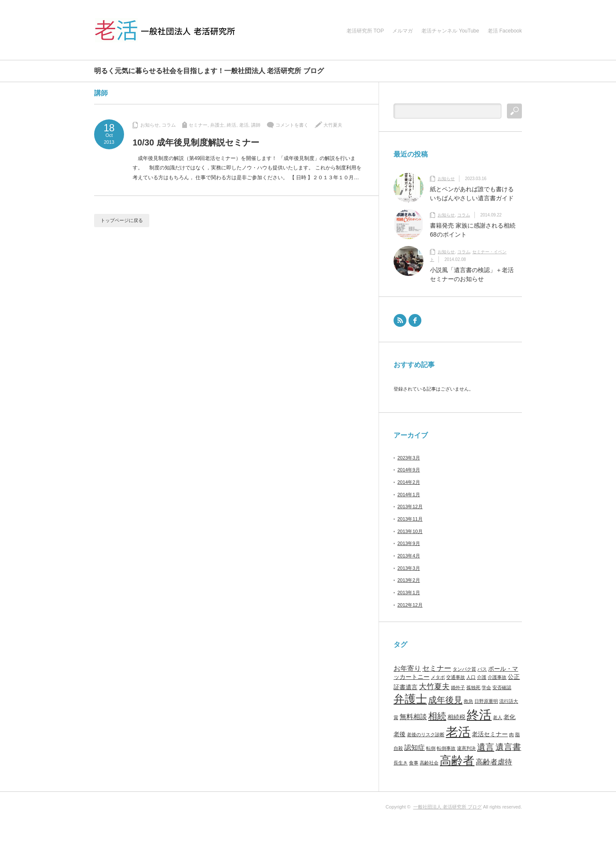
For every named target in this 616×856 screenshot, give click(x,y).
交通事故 (456, 677)
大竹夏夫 (333, 125)
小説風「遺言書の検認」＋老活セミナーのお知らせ (472, 274)
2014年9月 (409, 470)
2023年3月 (409, 458)
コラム (169, 125)
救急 (468, 701)
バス (482, 669)
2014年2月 (409, 482)
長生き (401, 763)
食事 (414, 763)
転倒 (431, 748)
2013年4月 (409, 556)
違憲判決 (466, 748)
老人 (498, 717)
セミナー (198, 125)
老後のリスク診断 (426, 735)
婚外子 (458, 687)
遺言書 (508, 747)
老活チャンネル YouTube (450, 31)
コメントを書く (292, 125)
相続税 (456, 717)
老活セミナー (490, 734)
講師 (256, 125)
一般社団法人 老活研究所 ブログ (447, 807)
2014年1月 (409, 495)
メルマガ (403, 31)
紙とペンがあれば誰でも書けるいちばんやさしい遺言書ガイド (472, 194)
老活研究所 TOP (365, 31)
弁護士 (217, 125)
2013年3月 (409, 568)
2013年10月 (410, 531)
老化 (509, 717)
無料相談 (413, 717)
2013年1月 (409, 592)
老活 (244, 125)
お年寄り (407, 668)
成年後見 (445, 700)
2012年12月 (410, 605)
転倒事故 (446, 748)
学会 (486, 687)
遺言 (486, 747)
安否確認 (502, 687)
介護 (482, 677)
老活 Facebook (505, 31)
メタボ (438, 677)
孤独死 (473, 687)
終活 (231, 125)
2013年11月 (410, 519)
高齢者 (457, 761)
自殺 (398, 748)
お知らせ (150, 125)
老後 (400, 734)
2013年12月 (410, 506)
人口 (471, 677)
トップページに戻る (122, 220)
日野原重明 (486, 701)
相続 (437, 716)
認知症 (415, 748)
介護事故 (497, 677)
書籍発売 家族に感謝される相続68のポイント (473, 230)
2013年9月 (409, 543)
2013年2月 (409, 580)
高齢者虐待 (494, 762)
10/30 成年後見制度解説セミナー (196, 142)
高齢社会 (429, 763)
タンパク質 (464, 669)
